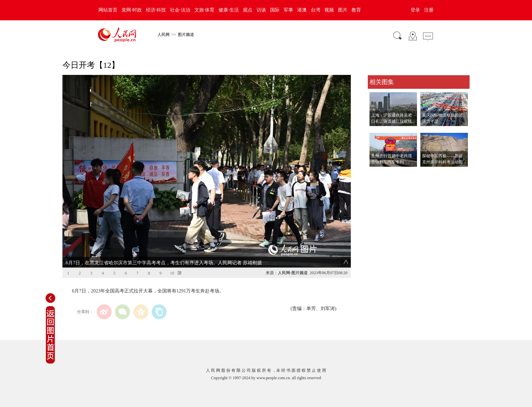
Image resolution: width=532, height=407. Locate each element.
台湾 (316, 10)
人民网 (164, 35)
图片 (343, 10)
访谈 (261, 10)
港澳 (302, 10)
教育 (356, 10)
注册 (429, 10)
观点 (248, 10)
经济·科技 (156, 10)
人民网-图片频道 (293, 273)
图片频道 (186, 35)
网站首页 (108, 10)
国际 (275, 10)
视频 (329, 10)
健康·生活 (229, 10)
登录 (415, 10)
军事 (288, 10)
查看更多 (377, 174)
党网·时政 (132, 10)
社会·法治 (180, 10)
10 (172, 273)
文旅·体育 (205, 10)
